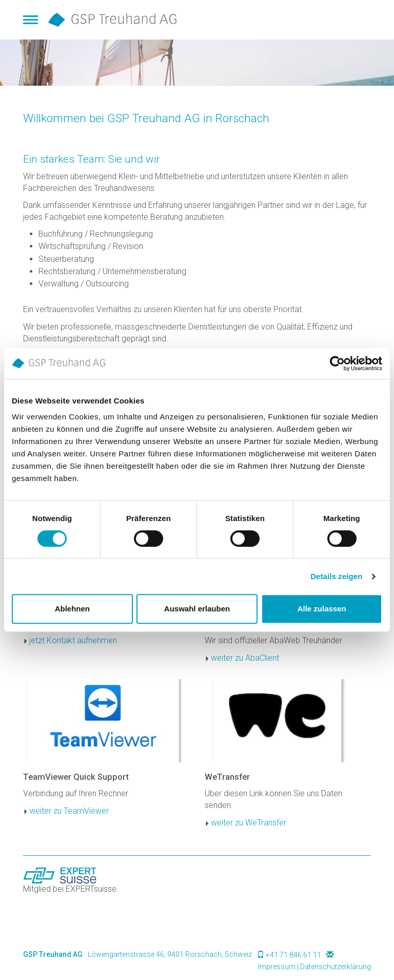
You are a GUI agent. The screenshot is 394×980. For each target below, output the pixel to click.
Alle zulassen (322, 609)
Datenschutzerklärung (336, 967)
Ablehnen (72, 609)
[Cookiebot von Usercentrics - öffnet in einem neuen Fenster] (337, 363)
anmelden (245, 967)
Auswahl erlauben (197, 609)
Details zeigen (336, 576)
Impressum (277, 967)
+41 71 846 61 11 (293, 955)
